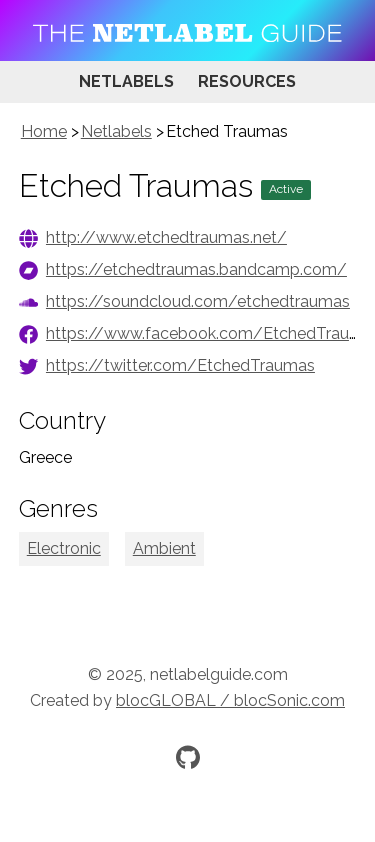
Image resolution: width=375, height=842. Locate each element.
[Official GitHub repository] (188, 757)
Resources (247, 81)
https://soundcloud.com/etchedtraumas (198, 301)
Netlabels (126, 81)
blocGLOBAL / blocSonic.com (230, 700)
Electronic (64, 548)
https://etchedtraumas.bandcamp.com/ (196, 269)
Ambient (164, 548)
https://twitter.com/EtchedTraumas (180, 365)
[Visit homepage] (187, 30)
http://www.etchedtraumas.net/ (166, 237)
